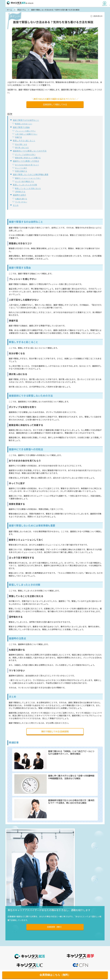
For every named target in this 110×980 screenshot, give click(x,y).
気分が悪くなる (21, 144)
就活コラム (22, 10)
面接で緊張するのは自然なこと (26, 120)
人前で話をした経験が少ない (26, 134)
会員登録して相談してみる (55, 104)
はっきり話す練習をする (24, 181)
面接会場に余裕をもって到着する (28, 158)
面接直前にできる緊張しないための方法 (30, 151)
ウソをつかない (21, 202)
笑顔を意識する (21, 171)
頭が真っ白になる (22, 147)
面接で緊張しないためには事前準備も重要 (31, 174)
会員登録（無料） (55, 927)
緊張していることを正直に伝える (28, 188)
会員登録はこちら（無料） (55, 975)
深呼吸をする (20, 191)
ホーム (9, 10)
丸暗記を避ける (21, 199)
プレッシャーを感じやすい (25, 131)
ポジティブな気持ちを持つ (25, 154)
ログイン (105, 4)
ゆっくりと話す (21, 168)
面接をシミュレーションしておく (28, 178)
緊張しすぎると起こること (24, 141)
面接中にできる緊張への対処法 (26, 161)
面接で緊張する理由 (21, 127)
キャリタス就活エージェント (20, 3)
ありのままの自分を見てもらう (27, 165)
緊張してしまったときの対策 (25, 185)
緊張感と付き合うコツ (24, 124)
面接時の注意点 (19, 195)
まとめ (16, 205)
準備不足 (18, 137)
